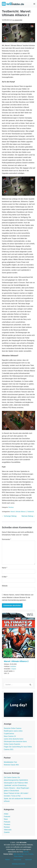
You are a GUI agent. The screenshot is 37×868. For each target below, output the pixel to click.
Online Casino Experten (12, 744)
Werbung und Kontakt (18, 864)
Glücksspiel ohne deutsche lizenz (15, 741)
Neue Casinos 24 (10, 736)
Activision (13, 666)
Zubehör (7, 832)
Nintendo (26, 852)
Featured (7, 816)
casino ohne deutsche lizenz (14, 739)
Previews (7, 824)
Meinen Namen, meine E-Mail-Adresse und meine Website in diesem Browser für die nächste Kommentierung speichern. (18, 597)
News (6, 819)
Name (5, 568)
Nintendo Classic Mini (11, 765)
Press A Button (18, 856)
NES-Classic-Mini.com (20, 854)
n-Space (13, 669)
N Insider (30, 854)
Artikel (6, 814)
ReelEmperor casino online (13, 731)
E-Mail (5, 577)
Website (5, 586)
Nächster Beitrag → (28, 516)
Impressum (28, 860)
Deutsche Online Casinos (13, 728)
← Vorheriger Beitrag (9, 516)
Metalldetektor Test (10, 762)
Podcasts (7, 822)
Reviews (11, 507)
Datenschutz (17, 860)
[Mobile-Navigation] (34, 4)
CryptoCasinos (9, 734)
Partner (8, 860)
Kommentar (6, 539)
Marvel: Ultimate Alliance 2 (19, 512)
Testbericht (31, 512)
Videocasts (8, 830)
